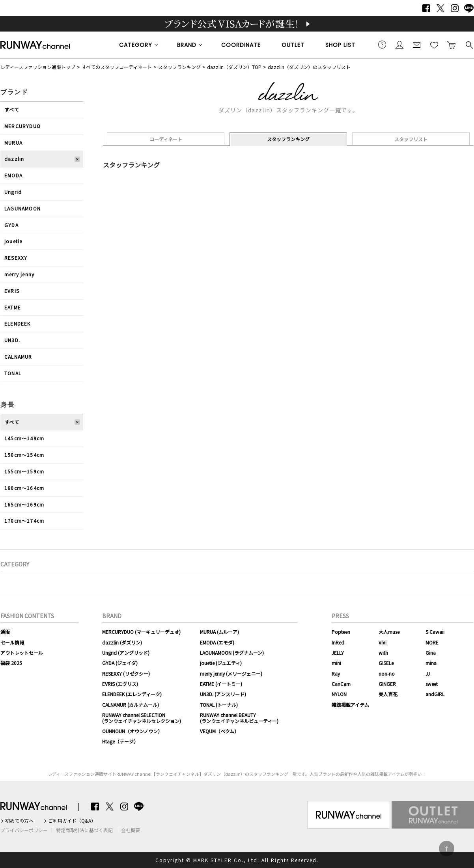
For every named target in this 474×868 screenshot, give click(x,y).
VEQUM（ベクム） (219, 731)
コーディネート (166, 139)
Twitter (440, 8)
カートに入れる (452, 45)
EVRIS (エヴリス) (120, 684)
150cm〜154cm (24, 455)
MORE (432, 642)
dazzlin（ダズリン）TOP (234, 67)
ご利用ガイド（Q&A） (72, 821)
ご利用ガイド (382, 45)
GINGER (387, 684)
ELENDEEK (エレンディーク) (132, 694)
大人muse (389, 632)
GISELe (386, 663)
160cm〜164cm (24, 488)
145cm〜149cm (24, 438)
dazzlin (14, 159)
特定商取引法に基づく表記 (84, 830)
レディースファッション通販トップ (38, 67)
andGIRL (435, 694)
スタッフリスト (411, 139)
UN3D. (12, 340)
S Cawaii (435, 632)
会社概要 (131, 830)
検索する (469, 45)
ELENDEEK (18, 323)
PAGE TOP (447, 848)
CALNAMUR (18, 357)
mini (336, 663)
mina (431, 663)
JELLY (338, 653)
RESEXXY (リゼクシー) (126, 673)
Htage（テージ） (120, 741)
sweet (432, 684)
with (383, 653)
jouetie (13, 241)
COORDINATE (241, 45)
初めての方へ (19, 821)
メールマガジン (417, 45)
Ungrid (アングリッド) (126, 653)
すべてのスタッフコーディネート (117, 67)
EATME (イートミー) (221, 684)
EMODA (13, 175)
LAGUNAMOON (22, 208)
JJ (428, 673)
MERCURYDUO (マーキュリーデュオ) (141, 632)
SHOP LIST (340, 45)
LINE (469, 8)
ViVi (383, 642)
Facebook (426, 8)
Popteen (341, 632)
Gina (431, 653)
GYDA (11, 225)
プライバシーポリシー (24, 830)
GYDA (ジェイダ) (120, 663)
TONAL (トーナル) (219, 705)
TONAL (13, 373)
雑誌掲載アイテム (350, 705)
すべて (12, 109)
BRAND (187, 45)
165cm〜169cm (24, 504)
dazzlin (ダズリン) (122, 642)
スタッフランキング (179, 67)
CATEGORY (136, 45)
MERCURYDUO (22, 126)
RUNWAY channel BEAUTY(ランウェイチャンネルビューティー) (239, 718)
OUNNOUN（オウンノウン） (132, 731)
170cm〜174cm (24, 521)
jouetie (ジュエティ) (221, 663)
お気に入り (434, 45)
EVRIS (12, 291)
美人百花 (388, 694)
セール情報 (12, 642)
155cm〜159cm (24, 471)
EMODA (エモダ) (217, 642)
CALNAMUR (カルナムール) (131, 705)
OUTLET (293, 45)
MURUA (13, 142)
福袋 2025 (11, 663)
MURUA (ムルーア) (219, 632)
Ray (336, 673)
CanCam (341, 684)
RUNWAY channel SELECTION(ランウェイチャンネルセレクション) (142, 718)
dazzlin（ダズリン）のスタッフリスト (309, 67)
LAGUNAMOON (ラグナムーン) (232, 653)
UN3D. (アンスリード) (223, 694)
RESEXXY (16, 258)
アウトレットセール (22, 653)
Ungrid (13, 192)
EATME (13, 307)
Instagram (455, 8)
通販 (5, 632)
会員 (399, 45)
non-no (387, 673)
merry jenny (19, 274)
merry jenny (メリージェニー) (231, 673)
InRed (338, 642)
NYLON (339, 694)
